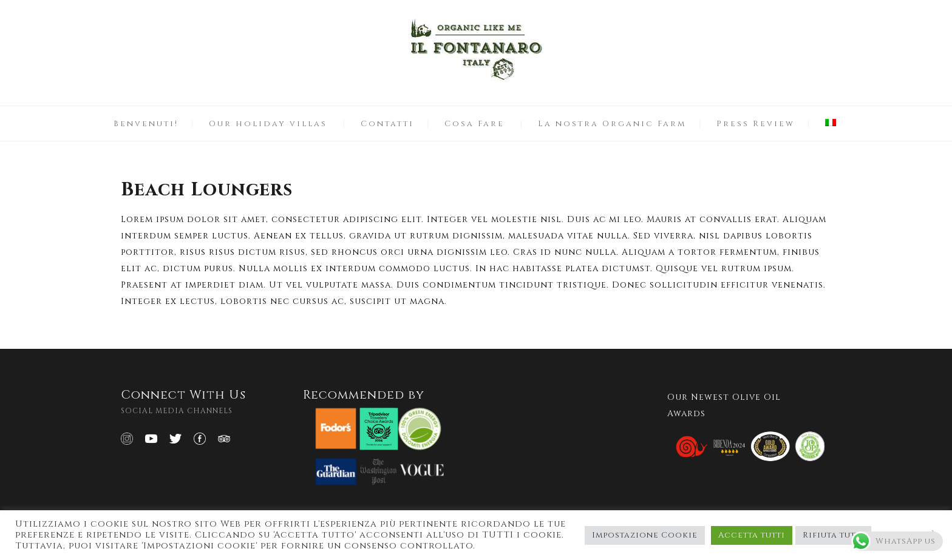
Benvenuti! (146, 124)
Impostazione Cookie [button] (645, 535)
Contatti (387, 124)
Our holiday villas (268, 124)
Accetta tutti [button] (752, 535)
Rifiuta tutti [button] (833, 535)
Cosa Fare (474, 124)
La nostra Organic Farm (612, 124)
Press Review (756, 124)
